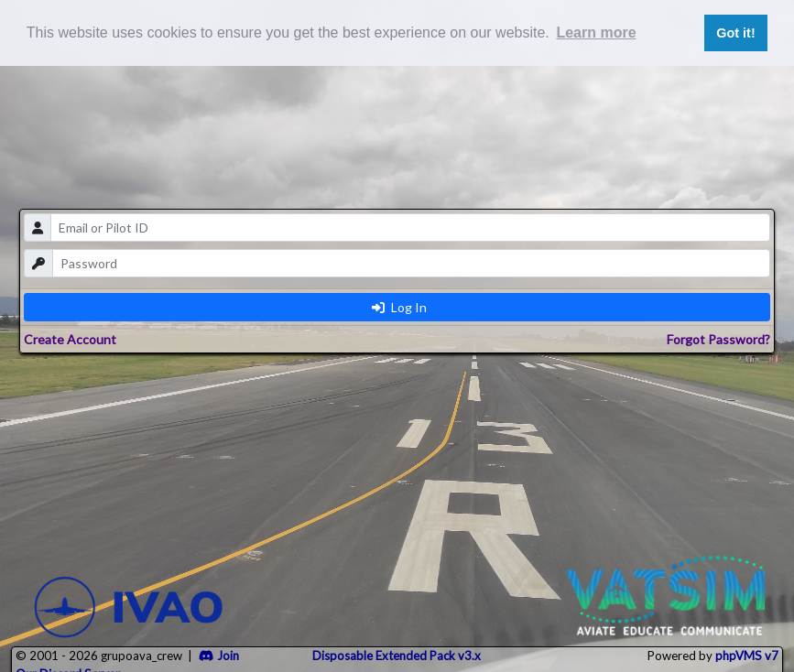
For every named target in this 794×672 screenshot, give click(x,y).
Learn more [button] (596, 33)
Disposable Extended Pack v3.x (397, 656)
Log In (399, 307)
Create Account (70, 339)
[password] (412, 263)
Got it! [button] (735, 33)
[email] (411, 228)
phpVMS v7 (747, 656)
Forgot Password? (718, 339)
